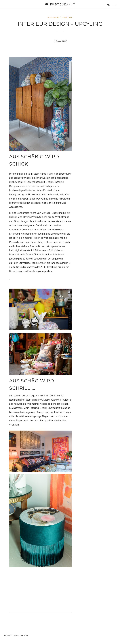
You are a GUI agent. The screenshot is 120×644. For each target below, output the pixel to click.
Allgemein (53, 17)
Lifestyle (67, 17)
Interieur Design (39, 408)
